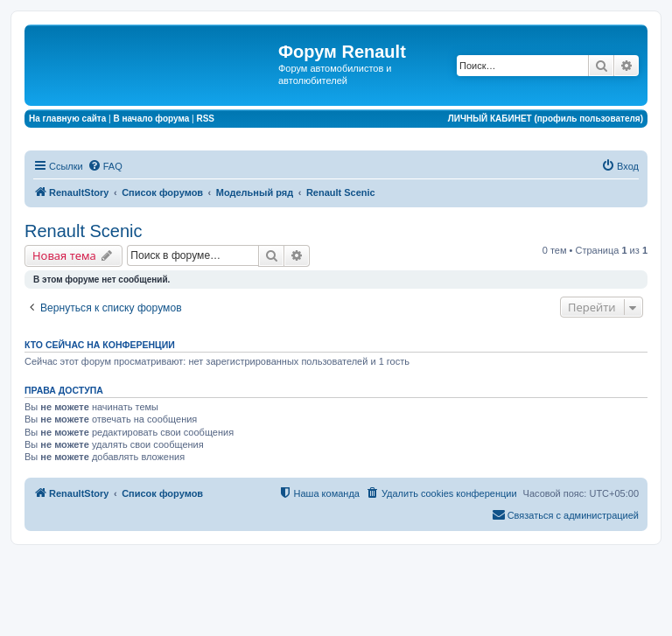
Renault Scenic (84, 231)
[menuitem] (105, 166)
